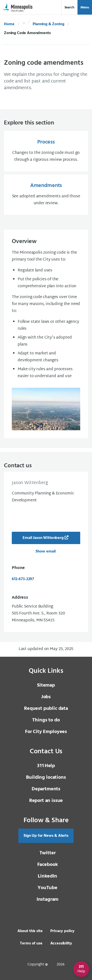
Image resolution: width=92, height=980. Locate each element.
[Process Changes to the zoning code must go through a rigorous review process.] (46, 151)
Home (9, 24)
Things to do (46, 720)
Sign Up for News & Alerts (46, 836)
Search (69, 8)
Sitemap (46, 685)
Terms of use (31, 943)
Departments (46, 789)
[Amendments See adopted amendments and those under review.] (46, 195)
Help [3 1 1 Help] (46, 766)
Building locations (46, 777)
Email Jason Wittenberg (43, 538)
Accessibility (61, 943)
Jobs (46, 697)
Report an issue (46, 801)
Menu (85, 8)
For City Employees (46, 732)
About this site (30, 931)
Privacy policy (62, 931)
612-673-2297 (23, 579)
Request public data (46, 709)
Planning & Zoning (48, 24)
